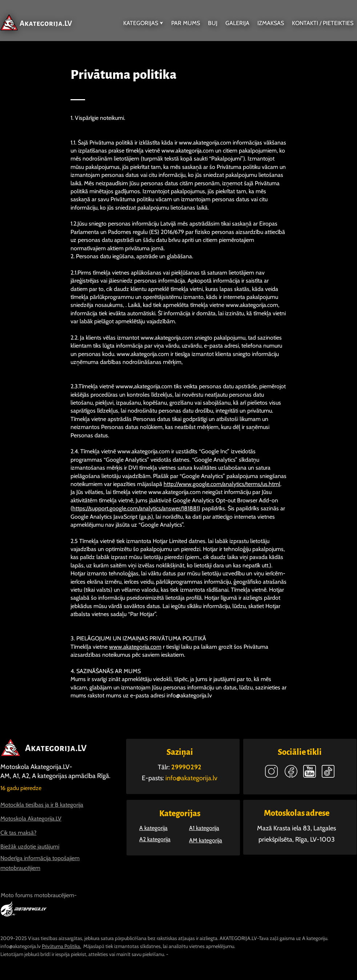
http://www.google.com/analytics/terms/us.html (222, 484)
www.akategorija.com (205, 143)
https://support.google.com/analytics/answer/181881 (135, 508)
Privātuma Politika (61, 946)
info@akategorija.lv (189, 695)
